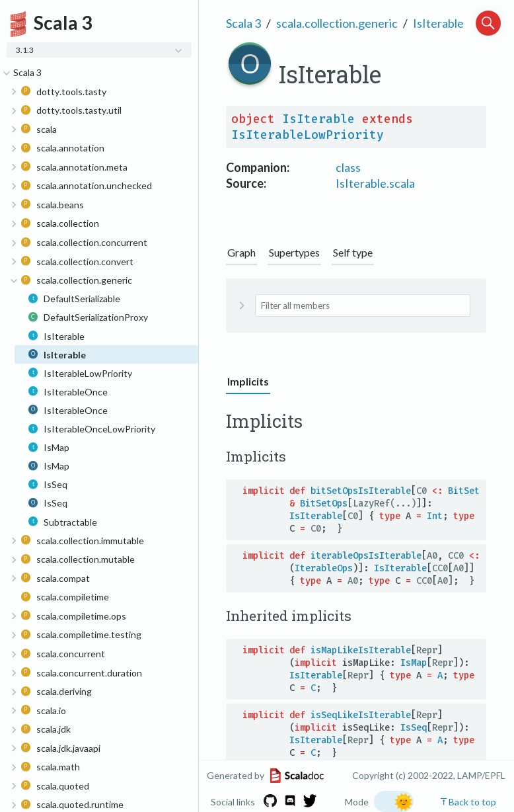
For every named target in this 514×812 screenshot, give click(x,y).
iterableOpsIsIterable (366, 556)
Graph (241, 252)
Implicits (248, 381)
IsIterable (438, 23)
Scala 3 (243, 23)
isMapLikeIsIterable (361, 650)
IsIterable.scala (375, 183)
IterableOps (324, 568)
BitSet (464, 491)
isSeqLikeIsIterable (361, 715)
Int (435, 516)
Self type (353, 252)
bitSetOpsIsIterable (361, 491)
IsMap (414, 663)
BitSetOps (324, 504)
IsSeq (414, 728)
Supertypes (294, 252)
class (348, 167)
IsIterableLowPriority (308, 135)
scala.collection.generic (337, 23)
